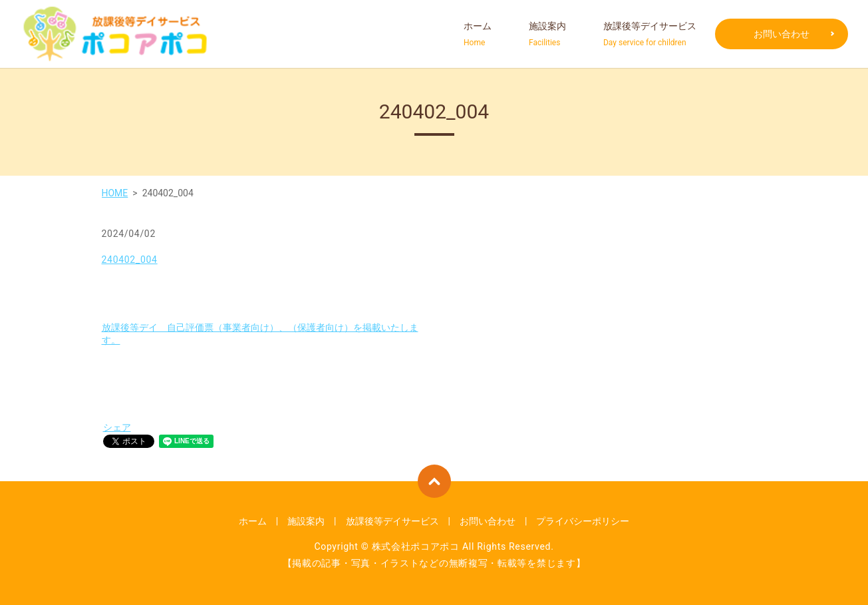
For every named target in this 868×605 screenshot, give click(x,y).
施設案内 (547, 35)
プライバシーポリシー (583, 521)
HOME (115, 193)
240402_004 (130, 260)
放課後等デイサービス (650, 35)
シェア (117, 427)
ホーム (478, 35)
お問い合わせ (782, 34)
